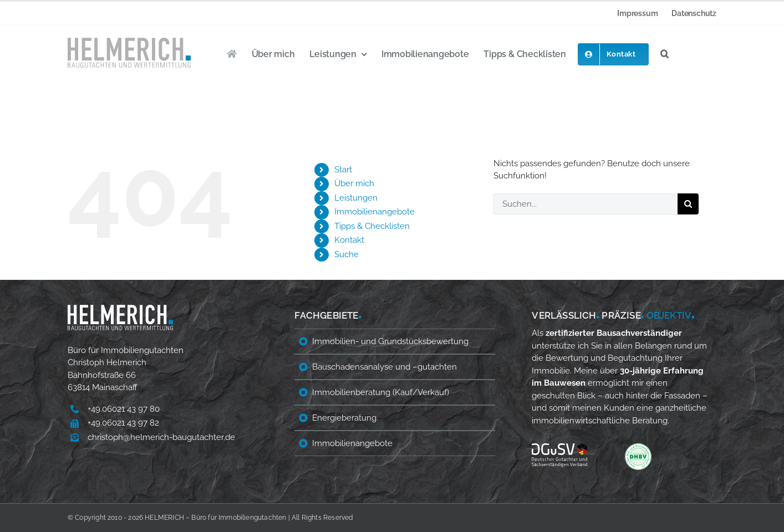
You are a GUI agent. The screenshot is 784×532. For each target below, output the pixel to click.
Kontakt (349, 240)
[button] (665, 54)
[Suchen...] (586, 204)
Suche (347, 254)
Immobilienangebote (375, 212)
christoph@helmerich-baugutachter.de (161, 437)
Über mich (354, 183)
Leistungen (356, 198)
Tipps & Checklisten (372, 226)
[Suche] (688, 204)
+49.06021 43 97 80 (124, 409)
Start (343, 170)
